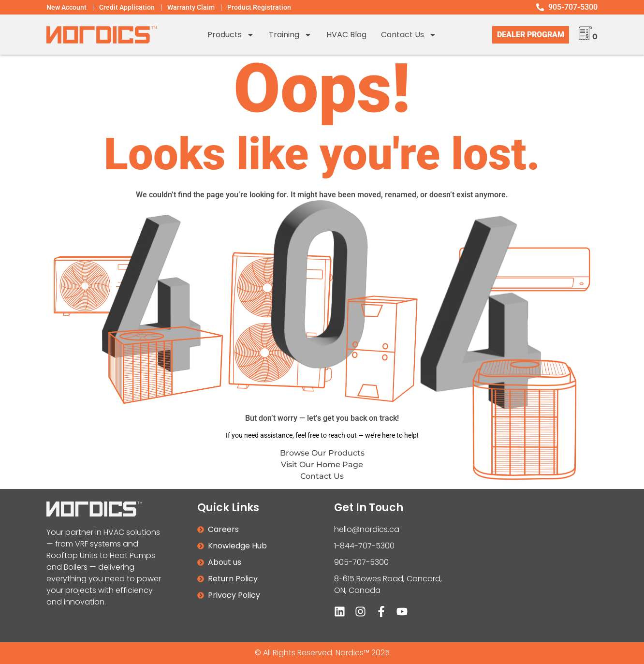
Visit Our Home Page (322, 465)
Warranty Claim (191, 7)
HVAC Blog (346, 35)
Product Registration (259, 7)
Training (290, 35)
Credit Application (127, 7)
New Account (66, 7)
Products (231, 35)
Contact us (409, 35)
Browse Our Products (322, 453)
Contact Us (322, 476)
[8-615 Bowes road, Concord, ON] (538, 566)
